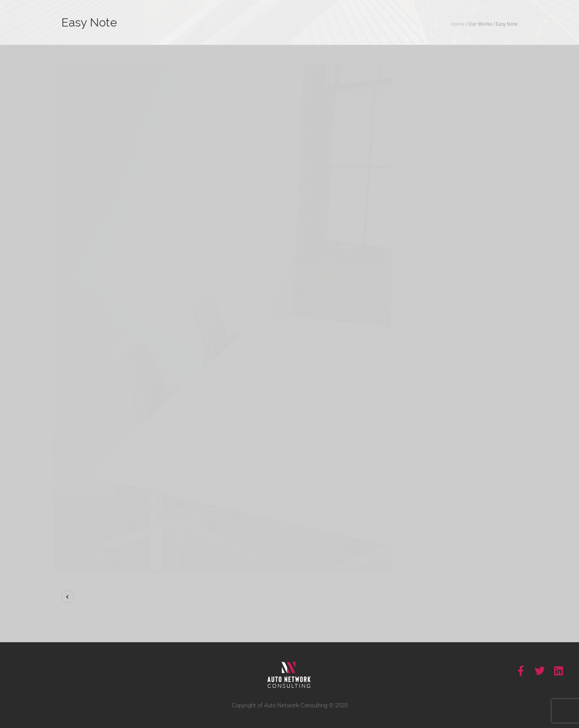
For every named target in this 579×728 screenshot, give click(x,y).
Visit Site (467, 251)
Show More (438, 121)
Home (457, 24)
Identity (476, 217)
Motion (501, 217)
